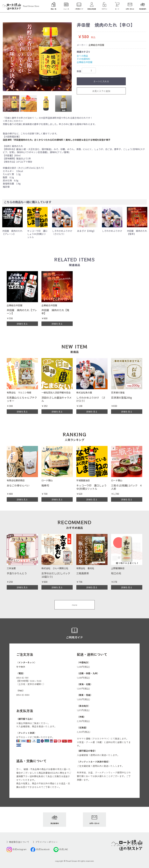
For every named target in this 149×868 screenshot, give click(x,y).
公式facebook (40, 849)
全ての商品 (82, 56)
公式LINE (61, 849)
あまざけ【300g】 (86, 231)
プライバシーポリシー (46, 842)
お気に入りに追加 (101, 91)
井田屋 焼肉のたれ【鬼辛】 (137, 232)
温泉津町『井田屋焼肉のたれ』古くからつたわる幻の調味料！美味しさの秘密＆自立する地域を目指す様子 (57, 140)
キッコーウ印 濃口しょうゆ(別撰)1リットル (37, 234)
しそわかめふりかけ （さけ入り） (63, 232)
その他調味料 (83, 59)
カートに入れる (101, 81)
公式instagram (17, 849)
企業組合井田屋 (96, 45)
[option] (37, 57)
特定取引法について (19, 842)
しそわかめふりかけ (112, 231)
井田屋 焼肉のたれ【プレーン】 (12, 232)
